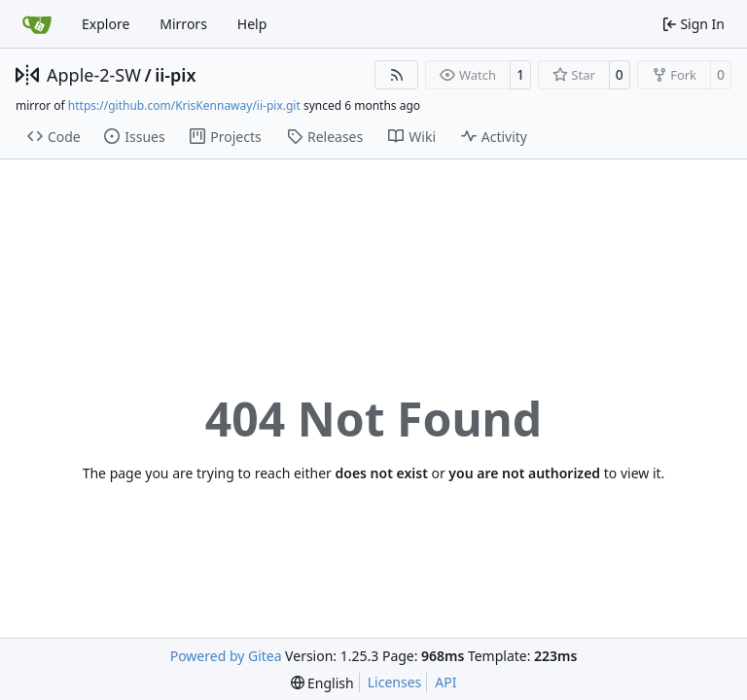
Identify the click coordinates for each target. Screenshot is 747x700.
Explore (106, 24)
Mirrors (183, 24)
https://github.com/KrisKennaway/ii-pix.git (184, 105)
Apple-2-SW (94, 75)
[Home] (37, 24)
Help (252, 24)
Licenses (395, 682)
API (445, 682)
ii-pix (175, 75)
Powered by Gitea (226, 656)
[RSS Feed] (397, 75)
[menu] (322, 683)
